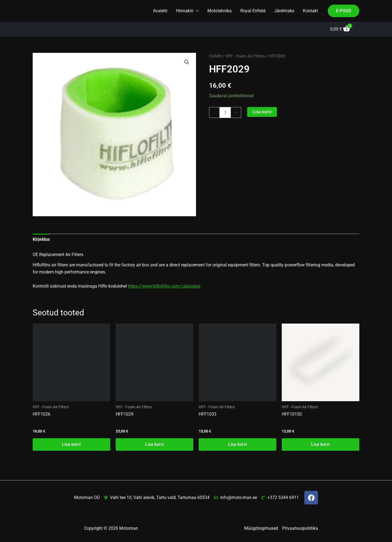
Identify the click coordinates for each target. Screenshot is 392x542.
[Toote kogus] (225, 112)
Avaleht (160, 11)
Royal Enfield (253, 11)
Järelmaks (284, 11)
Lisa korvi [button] (71, 444)
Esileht (215, 56)
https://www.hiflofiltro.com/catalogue (164, 286)
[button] (196, 11)
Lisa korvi (262, 112)
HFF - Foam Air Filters (245, 56)
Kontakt (310, 11)
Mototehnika (220, 11)
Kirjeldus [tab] (41, 239)
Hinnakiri (187, 11)
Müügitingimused (261, 528)
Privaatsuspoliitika (300, 528)
